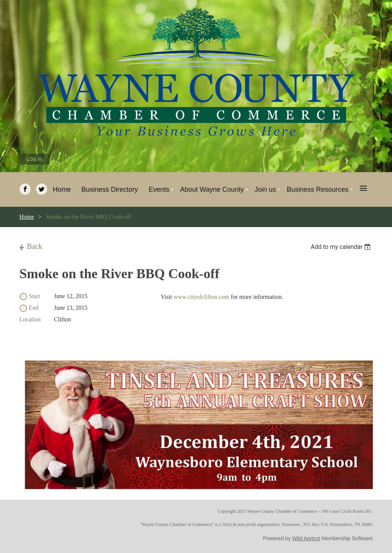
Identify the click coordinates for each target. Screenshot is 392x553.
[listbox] (342, 247)
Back (35, 246)
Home (27, 217)
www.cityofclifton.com (201, 297)
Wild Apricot (306, 538)
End (34, 308)
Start (35, 296)
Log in (35, 159)
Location (30, 319)
